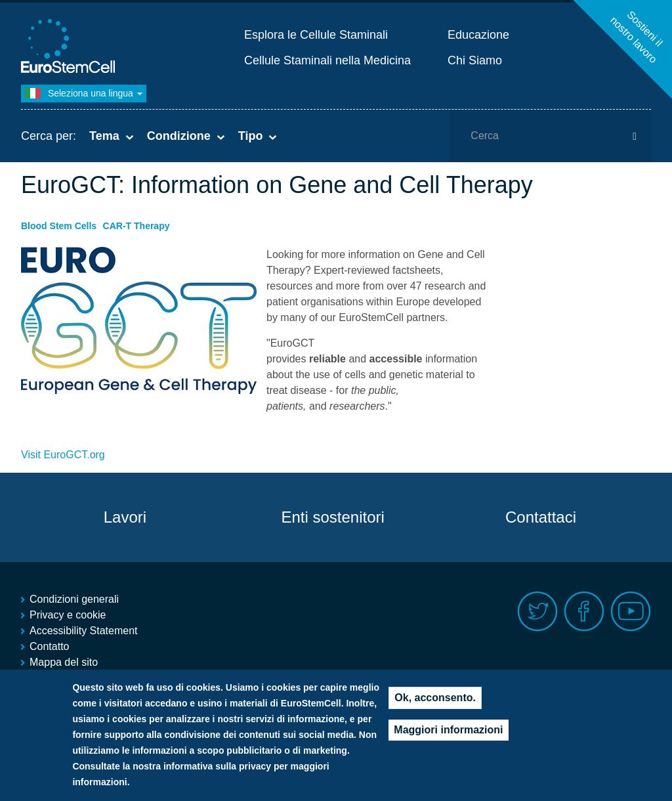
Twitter (538, 612)
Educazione (478, 35)
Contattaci (541, 517)
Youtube (631, 612)
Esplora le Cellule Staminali (316, 35)
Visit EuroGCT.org (63, 455)
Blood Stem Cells (59, 226)
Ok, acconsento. (435, 700)
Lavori (125, 517)
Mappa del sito (64, 662)
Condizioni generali (74, 599)
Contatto (49, 646)
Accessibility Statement (84, 631)
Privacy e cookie (68, 615)
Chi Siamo (475, 60)
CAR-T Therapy (136, 226)
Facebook (584, 612)
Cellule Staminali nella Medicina (327, 60)
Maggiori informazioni (448, 732)
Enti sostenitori (332, 517)
